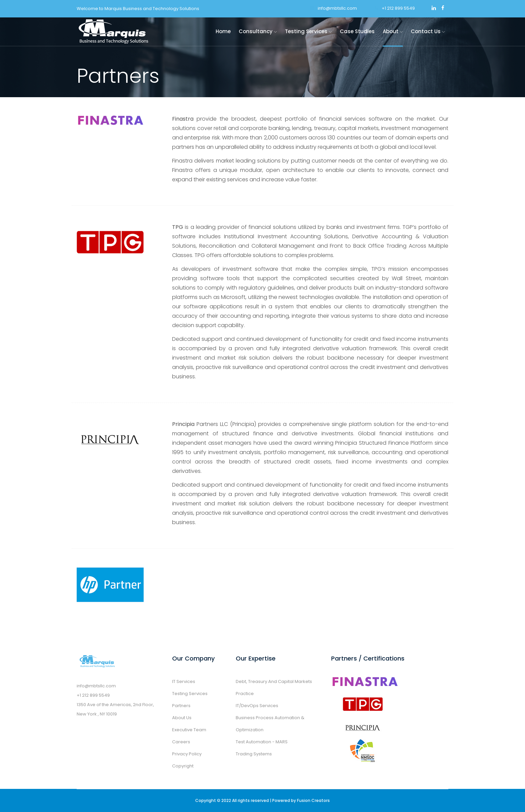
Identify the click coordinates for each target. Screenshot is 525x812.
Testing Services (308, 31)
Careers (181, 742)
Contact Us (428, 31)
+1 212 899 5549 (395, 8)
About (393, 31)
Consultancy (258, 31)
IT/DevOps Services (257, 706)
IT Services (184, 681)
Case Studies (357, 31)
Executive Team (189, 730)
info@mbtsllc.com (333, 8)
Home (223, 31)
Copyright (183, 766)
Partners (181, 706)
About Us (182, 718)
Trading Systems (254, 754)
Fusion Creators (313, 800)
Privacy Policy (187, 754)
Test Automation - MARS (262, 742)
